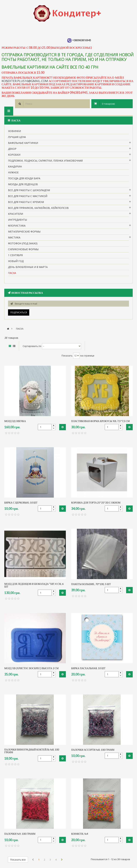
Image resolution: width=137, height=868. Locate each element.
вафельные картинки (23, 143)
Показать (67, 356)
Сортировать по (32, 346)
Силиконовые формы (23, 249)
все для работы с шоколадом (29, 190)
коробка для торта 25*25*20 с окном (96, 503)
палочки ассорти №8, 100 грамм (93, 750)
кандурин (15, 166)
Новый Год (16, 261)
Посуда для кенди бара (24, 178)
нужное (13, 172)
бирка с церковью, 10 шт (21, 503)
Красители (16, 214)
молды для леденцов (23, 184)
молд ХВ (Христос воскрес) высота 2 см (31, 668)
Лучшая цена (17, 137)
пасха (12, 273)
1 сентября (15, 255)
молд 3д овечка (15, 421)
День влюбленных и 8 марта (28, 267)
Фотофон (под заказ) (23, 243)
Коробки (14, 155)
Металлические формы (24, 232)
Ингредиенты (17, 220)
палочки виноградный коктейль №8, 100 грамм (32, 751)
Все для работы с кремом (26, 202)
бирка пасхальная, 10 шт (88, 668)
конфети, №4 (80, 834)
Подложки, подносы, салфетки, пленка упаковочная (45, 161)
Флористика (17, 226)
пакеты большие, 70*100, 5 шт (91, 584)
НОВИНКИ (14, 131)
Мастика (14, 237)
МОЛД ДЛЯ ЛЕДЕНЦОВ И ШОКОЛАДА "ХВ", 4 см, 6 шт (34, 585)
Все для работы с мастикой (28, 196)
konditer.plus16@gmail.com (25, 81)
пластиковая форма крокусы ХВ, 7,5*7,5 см (100, 421)
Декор (12, 149)
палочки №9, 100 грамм (20, 834)
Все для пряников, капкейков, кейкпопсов (38, 208)
